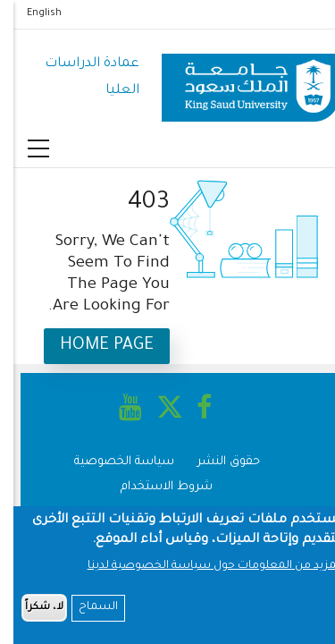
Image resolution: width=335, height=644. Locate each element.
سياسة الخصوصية (111, 462)
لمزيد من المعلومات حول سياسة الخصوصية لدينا (201, 572)
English (31, 13)
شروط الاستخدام (153, 487)
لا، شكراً (31, 613)
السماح (85, 613)
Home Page (93, 346)
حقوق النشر (215, 462)
